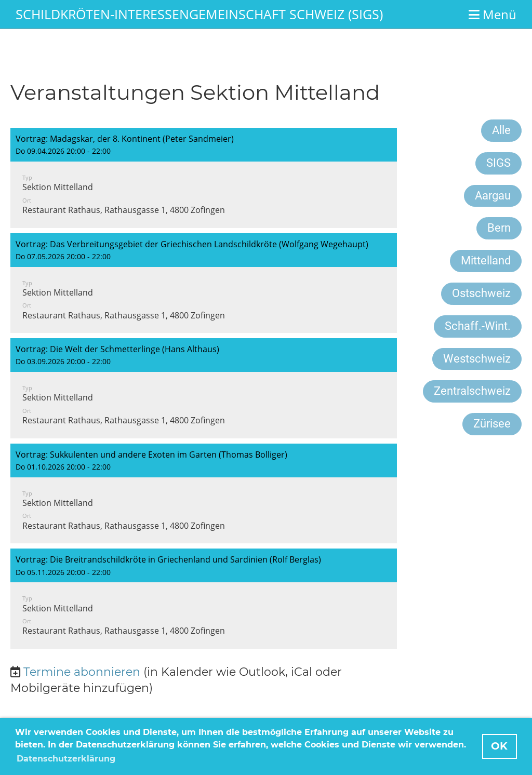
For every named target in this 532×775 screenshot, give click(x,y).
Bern (499, 228)
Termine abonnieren (82, 672)
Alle (501, 130)
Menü (493, 14)
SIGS (498, 163)
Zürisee (492, 424)
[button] (204, 178)
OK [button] (499, 746)
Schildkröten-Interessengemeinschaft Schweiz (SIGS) (199, 14)
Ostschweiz (481, 293)
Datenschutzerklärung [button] (66, 759)
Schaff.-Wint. (478, 326)
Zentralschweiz (472, 391)
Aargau (493, 196)
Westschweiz (477, 359)
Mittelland (486, 260)
